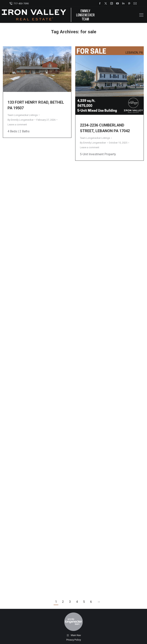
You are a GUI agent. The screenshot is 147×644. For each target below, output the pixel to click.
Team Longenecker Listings (23, 115)
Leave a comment (17, 125)
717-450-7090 (19, 3)
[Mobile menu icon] (141, 15)
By (21, 120)
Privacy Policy (74, 640)
